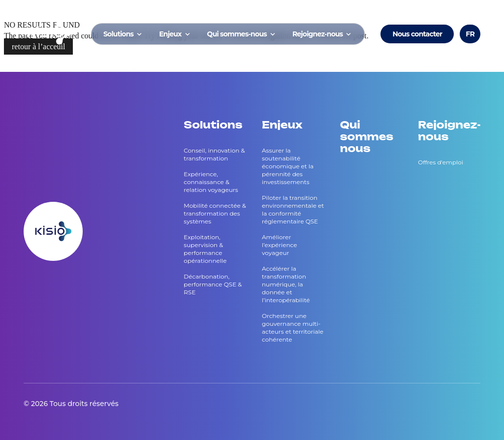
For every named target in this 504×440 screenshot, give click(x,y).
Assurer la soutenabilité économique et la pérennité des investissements (288, 166)
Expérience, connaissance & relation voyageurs (211, 182)
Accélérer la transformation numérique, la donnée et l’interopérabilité (286, 284)
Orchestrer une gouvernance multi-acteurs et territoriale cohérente (293, 328)
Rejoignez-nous (323, 34)
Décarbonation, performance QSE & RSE (213, 284)
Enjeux (175, 34)
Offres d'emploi (441, 162)
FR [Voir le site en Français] (470, 34)
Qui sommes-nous (242, 34)
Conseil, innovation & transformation (214, 154)
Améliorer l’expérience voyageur (280, 245)
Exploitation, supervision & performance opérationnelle (205, 249)
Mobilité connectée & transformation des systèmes (215, 213)
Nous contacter (417, 34)
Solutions (123, 34)
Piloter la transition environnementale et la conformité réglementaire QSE (293, 209)
